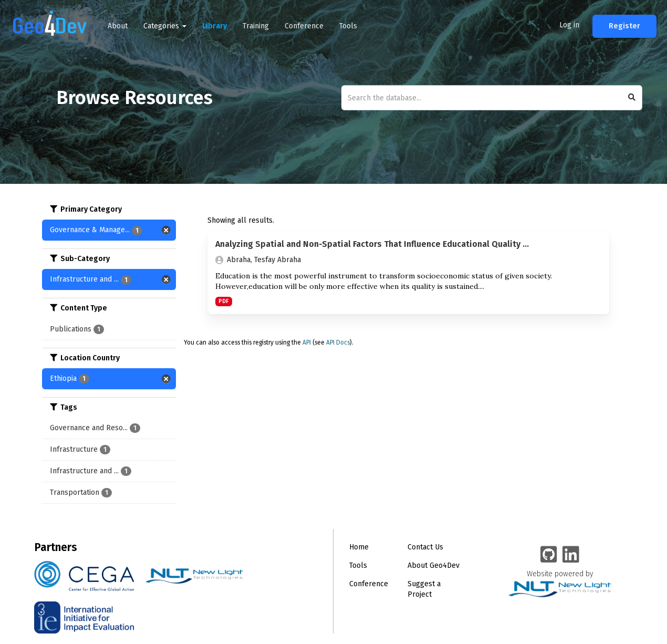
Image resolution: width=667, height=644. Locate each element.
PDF (223, 301)
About (118, 26)
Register (624, 26)
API (307, 342)
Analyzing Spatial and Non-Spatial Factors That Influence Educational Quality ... (372, 244)
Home (359, 547)
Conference (304, 26)
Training (256, 26)
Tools (348, 26)
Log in (569, 25)
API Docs (338, 342)
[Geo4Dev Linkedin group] (571, 555)
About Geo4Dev (434, 565)
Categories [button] (165, 26)
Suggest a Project (424, 589)
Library (215, 26)
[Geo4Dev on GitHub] (549, 555)
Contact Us (425, 547)
